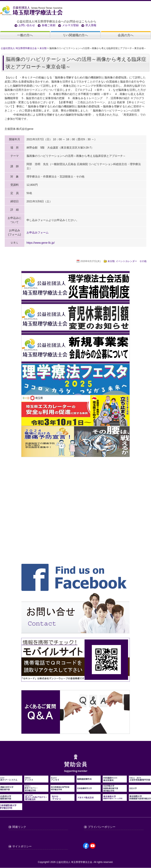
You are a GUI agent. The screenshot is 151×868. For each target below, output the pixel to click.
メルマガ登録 (70, 25)
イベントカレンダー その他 (131, 261)
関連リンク (19, 827)
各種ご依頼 (49, 25)
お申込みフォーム (38, 233)
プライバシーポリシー (102, 827)
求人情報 (91, 25)
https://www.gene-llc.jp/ (41, 243)
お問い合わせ (27, 25)
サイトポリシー (22, 847)
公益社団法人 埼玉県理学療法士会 (74, 862)
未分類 (111, 261)
